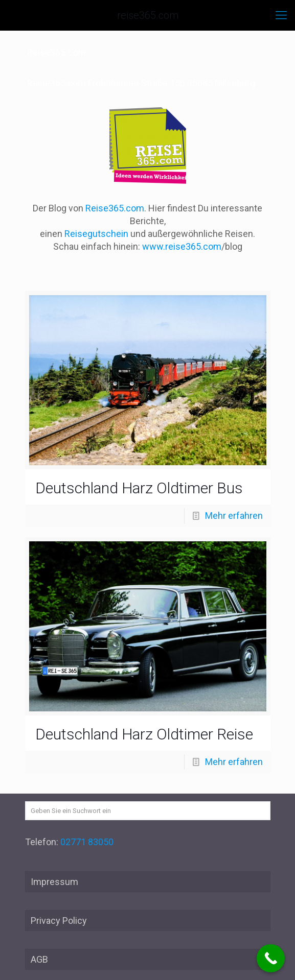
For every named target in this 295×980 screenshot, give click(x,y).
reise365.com (148, 15)
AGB (39, 959)
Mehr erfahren (234, 516)
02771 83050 (87, 842)
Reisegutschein (96, 234)
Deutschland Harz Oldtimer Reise (144, 734)
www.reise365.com (182, 246)
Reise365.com (115, 208)
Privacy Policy (59, 921)
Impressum (54, 882)
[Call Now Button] (271, 958)
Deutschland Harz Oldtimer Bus (139, 488)
